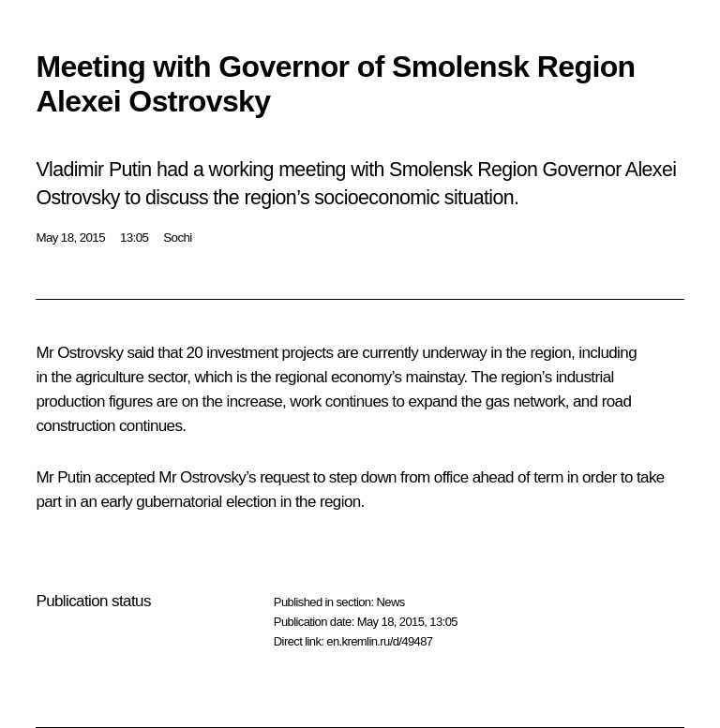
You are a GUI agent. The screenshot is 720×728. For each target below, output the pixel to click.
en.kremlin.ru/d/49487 (379, 641)
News (390, 602)
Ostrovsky (90, 353)
